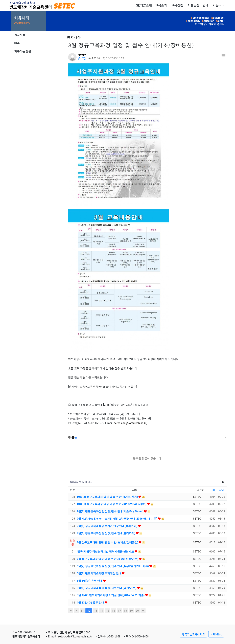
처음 (71, 611)
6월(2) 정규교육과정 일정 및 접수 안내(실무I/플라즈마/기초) (113, 566)
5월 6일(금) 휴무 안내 (90, 581)
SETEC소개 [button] (144, 5)
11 (82, 611)
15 (108, 611)
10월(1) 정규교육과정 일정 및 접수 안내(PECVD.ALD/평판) (112, 504)
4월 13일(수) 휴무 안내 (91, 603)
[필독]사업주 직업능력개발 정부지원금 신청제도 (106, 552)
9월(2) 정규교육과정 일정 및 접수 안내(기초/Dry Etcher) (110, 511)
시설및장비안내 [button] (198, 5)
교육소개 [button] (161, 5)
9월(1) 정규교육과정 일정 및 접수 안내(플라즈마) (106, 533)
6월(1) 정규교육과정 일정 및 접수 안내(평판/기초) (107, 588)
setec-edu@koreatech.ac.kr (130, 423)
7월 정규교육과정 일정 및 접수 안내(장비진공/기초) (108, 559)
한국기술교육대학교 (193, 634)
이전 (76, 611)
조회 (212, 490)
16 (113, 611)
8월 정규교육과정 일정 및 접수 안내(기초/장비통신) (108, 542)
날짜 (222, 490)
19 (131, 611)
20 (137, 611)
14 (101, 611)
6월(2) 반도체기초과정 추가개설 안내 (99, 573)
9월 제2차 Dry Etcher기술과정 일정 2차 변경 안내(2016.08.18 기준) (117, 519)
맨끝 (143, 611)
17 (119, 611)
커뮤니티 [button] (219, 5)
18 (125, 611)
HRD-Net (216, 634)
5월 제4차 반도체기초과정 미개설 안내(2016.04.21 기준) (111, 595)
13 (96, 611)
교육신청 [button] (177, 5)
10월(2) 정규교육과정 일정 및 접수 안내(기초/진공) (108, 497)
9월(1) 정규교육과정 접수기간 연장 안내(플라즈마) (107, 526)
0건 (82, 58)
